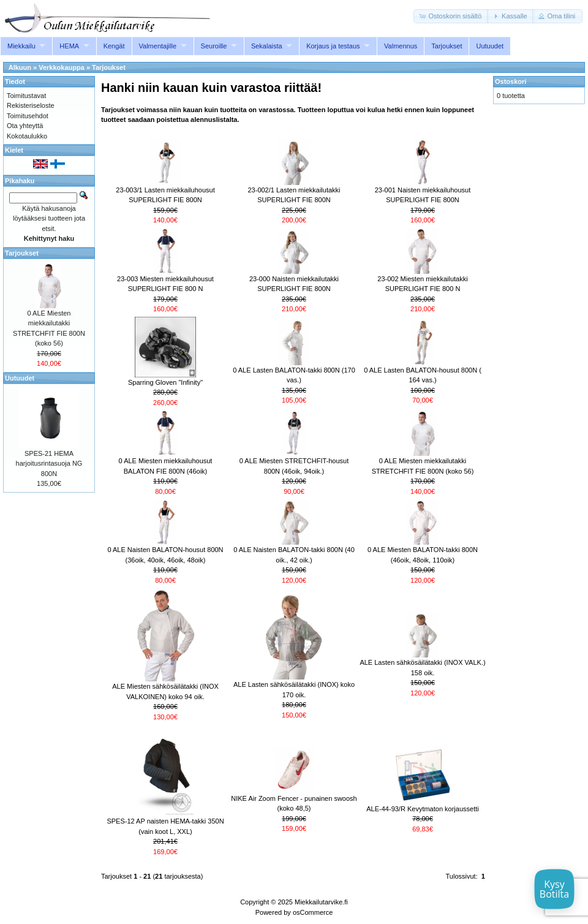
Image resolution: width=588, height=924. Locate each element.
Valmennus (401, 46)
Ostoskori (511, 81)
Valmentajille (158, 46)
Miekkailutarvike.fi (321, 902)
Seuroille (214, 46)
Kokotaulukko (27, 136)
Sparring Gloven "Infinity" (165, 382)
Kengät (114, 46)
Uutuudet (490, 46)
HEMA (69, 46)
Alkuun (20, 67)
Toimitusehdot (28, 116)
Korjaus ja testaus (333, 46)
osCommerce (313, 912)
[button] (451, 16)
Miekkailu (21, 46)
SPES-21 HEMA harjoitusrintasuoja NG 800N (49, 464)
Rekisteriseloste (31, 105)
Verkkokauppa (62, 67)
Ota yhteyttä (25, 126)
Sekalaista (267, 46)
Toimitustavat (26, 96)
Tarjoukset (447, 46)
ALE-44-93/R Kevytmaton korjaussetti (422, 809)
